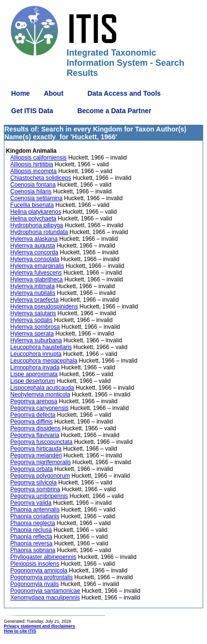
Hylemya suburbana (36, 340)
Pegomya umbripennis (39, 496)
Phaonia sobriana (33, 550)
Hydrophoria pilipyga (36, 225)
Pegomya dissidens (35, 428)
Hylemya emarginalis (37, 266)
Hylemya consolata (34, 259)
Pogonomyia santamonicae (45, 591)
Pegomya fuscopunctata (41, 442)
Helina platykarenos (35, 212)
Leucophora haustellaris (41, 347)
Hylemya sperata (32, 334)
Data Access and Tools (124, 93)
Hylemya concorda (34, 252)
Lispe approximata (34, 374)
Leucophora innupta (36, 354)
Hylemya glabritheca (36, 279)
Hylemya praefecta (34, 300)
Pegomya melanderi (36, 455)
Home (21, 93)
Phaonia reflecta (31, 537)
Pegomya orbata (31, 469)
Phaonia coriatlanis (34, 516)
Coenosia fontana (33, 185)
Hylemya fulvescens (36, 273)
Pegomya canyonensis (39, 408)
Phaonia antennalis (35, 510)
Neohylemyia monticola (40, 395)
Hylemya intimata (32, 286)
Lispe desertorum (33, 381)
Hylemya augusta (33, 246)
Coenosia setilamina (36, 198)
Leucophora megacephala (44, 361)
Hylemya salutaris (33, 313)
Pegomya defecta (33, 415)
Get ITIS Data (32, 111)
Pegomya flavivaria (34, 435)
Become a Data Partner (114, 111)
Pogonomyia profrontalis (41, 577)
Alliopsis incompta (33, 171)
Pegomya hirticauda (36, 449)
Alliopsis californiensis (38, 158)
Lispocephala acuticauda (42, 388)
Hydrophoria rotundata (39, 232)
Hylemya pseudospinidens (44, 307)
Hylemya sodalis (31, 320)
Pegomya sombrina (35, 489)
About (54, 93)
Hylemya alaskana (34, 239)
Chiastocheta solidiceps (41, 178)
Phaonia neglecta (33, 523)
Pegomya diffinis (31, 422)
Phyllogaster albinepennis (43, 557)
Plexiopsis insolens (34, 564)
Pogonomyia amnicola (39, 571)
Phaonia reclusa (31, 530)
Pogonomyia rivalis (34, 584)
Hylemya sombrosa (35, 327)
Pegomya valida (31, 503)
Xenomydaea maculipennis (45, 598)
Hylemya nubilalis (33, 293)
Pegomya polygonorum (40, 476)
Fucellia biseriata (32, 205)
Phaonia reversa (31, 543)
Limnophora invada (35, 367)
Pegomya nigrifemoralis (40, 462)
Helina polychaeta (33, 219)
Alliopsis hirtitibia (32, 164)
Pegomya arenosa (34, 401)
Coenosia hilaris (31, 191)
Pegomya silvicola (33, 483)
